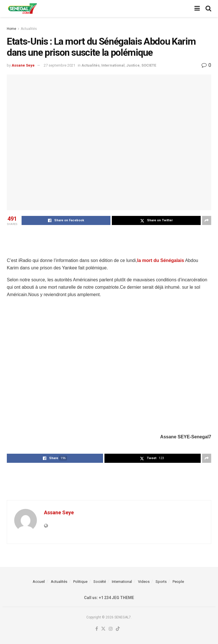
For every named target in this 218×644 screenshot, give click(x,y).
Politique (80, 582)
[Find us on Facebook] (97, 629)
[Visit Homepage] (22, 9)
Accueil (39, 582)
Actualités (29, 29)
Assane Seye (23, 65)
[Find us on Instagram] (111, 629)
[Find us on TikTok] (118, 629)
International (113, 65)
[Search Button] (208, 9)
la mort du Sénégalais (161, 260)
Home (11, 29)
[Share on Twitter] (156, 220)
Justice (133, 65)
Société (100, 582)
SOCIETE (149, 65)
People (178, 582)
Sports (161, 582)
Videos (144, 582)
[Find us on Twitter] (103, 629)
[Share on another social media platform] (207, 220)
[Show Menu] (197, 9)
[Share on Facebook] (66, 220)
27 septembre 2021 (59, 65)
